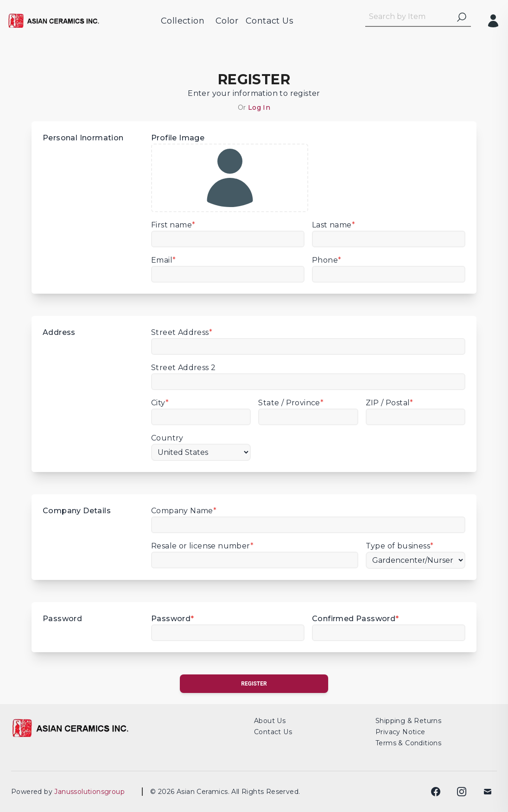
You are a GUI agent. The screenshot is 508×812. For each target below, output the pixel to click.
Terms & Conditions (408, 743)
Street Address (182, 332)
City (160, 403)
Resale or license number (202, 546)
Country (167, 438)
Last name (333, 225)
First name (173, 225)
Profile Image (230, 173)
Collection (183, 21)
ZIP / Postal (390, 403)
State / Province (291, 403)
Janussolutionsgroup (92, 792)
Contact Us (270, 21)
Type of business (400, 546)
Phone (327, 260)
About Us (270, 721)
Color (227, 21)
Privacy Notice (400, 732)
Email (163, 260)
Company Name (184, 511)
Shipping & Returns (408, 721)
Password (173, 619)
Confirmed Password (356, 619)
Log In (259, 107)
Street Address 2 (183, 368)
